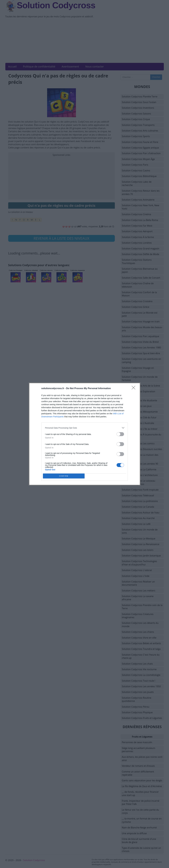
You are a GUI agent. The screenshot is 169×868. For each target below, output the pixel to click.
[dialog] (85, 434)
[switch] (120, 434)
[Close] (134, 389)
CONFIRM (64, 476)
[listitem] (85, 428)
